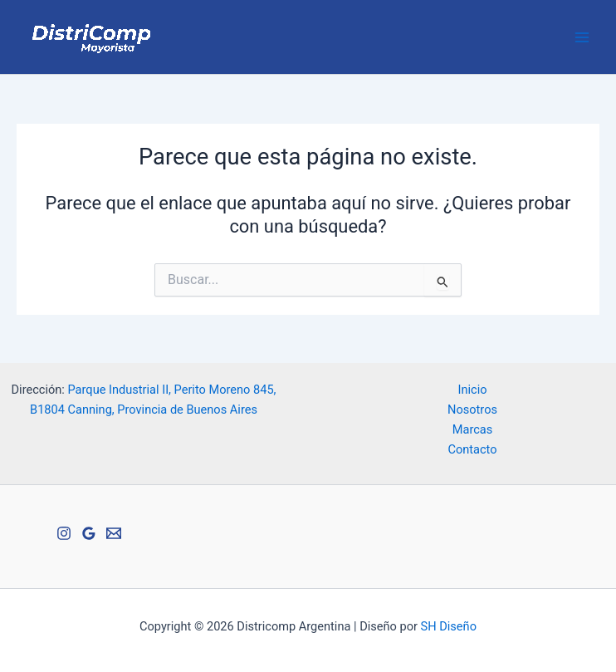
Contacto (472, 449)
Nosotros (472, 410)
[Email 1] (114, 533)
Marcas (473, 429)
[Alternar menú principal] (582, 37)
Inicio (472, 390)
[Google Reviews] (89, 533)
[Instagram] (64, 533)
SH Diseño (449, 626)
